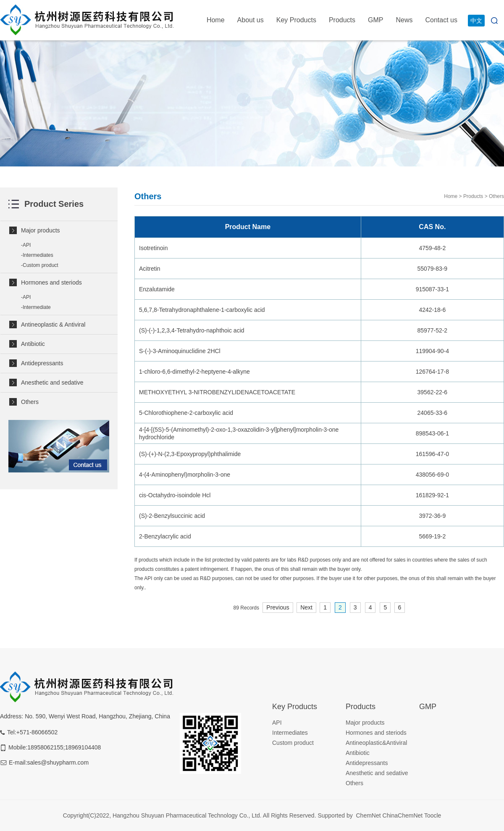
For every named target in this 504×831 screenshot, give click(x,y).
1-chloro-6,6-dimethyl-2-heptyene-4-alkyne (194, 372)
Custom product (41, 265)
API (27, 245)
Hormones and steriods (51, 282)
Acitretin (150, 269)
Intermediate (37, 307)
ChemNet (368, 815)
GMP (375, 20)
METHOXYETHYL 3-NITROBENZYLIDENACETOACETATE (217, 392)
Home (216, 20)
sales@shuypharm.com (58, 762)
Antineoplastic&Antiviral (376, 743)
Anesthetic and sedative (52, 383)
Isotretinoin (153, 248)
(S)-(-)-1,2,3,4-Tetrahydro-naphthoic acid (192, 330)
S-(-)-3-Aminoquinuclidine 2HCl (180, 351)
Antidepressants (42, 363)
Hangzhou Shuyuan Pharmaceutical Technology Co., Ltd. (188, 815)
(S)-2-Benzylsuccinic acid (172, 516)
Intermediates (38, 255)
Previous (278, 607)
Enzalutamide (157, 289)
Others (30, 402)
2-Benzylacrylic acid (165, 536)
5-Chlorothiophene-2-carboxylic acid (186, 413)
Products (342, 20)
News (404, 20)
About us (251, 20)
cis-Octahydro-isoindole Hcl (175, 495)
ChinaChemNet (403, 815)
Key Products (296, 20)
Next (306, 607)
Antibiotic (33, 344)
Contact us (441, 20)
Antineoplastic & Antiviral (53, 324)
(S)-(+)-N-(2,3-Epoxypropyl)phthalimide (190, 454)
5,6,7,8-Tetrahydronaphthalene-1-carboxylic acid (202, 310)
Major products (41, 230)
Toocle (433, 815)
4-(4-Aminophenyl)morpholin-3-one (185, 475)
